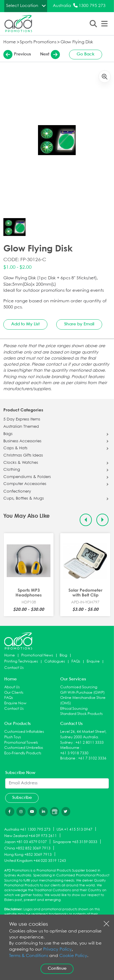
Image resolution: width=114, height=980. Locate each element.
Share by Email (79, 324)
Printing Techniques (21, 661)
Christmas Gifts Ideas (23, 456)
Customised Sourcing (79, 687)
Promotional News (37, 655)
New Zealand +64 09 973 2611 (31, 836)
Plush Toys (13, 737)
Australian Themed (21, 427)
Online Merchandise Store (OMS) (83, 701)
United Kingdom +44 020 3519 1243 (35, 861)
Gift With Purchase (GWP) (82, 693)
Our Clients (14, 693)
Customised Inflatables (24, 732)
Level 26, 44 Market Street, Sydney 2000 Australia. (83, 734)
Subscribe (22, 798)
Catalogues (55, 661)
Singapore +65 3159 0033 (75, 842)
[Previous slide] (86, 520)
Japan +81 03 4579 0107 (26, 842)
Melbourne (70, 748)
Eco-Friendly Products (23, 753)
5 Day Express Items (22, 420)
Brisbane (68, 758)
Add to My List (25, 324)
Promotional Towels (21, 743)
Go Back (86, 54)
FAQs (76, 661)
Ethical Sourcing (74, 709)
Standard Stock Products (81, 714)
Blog (63, 655)
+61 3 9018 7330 (74, 753)
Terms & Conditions (29, 956)
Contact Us (14, 668)
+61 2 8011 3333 (90, 743)
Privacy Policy (57, 950)
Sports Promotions (38, 42)
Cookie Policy (73, 956)
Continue (57, 968)
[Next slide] (103, 520)
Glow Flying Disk (77, 42)
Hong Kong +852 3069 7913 (28, 854)
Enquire (93, 661)
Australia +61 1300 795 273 (27, 829)
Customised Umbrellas (24, 748)
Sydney (66, 743)
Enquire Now (15, 703)
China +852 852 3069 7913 (27, 848)
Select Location (22, 6)
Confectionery (17, 492)
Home (10, 42)
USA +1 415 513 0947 (74, 829)
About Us (12, 687)
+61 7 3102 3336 (92, 758)
